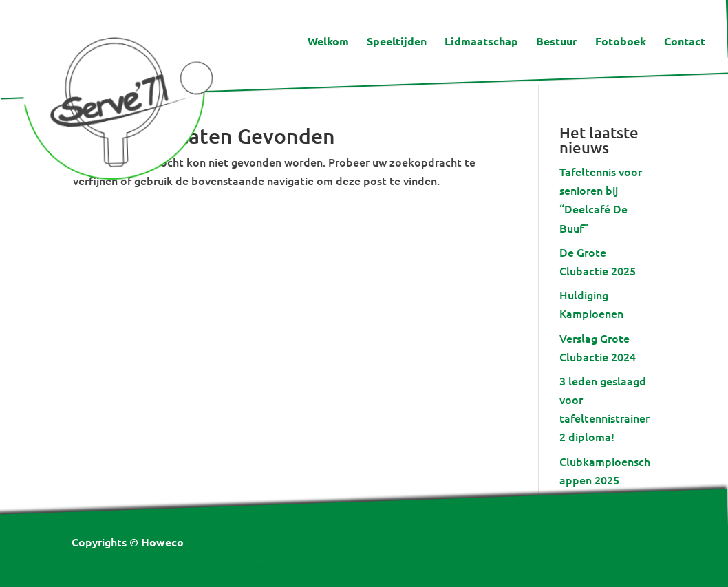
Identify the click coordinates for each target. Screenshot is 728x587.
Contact (685, 42)
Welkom (328, 42)
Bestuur (557, 42)
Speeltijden (397, 42)
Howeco (162, 542)
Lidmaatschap (481, 42)
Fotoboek (621, 42)
